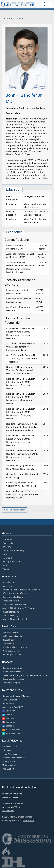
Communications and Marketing (17, 696)
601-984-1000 (27, 817)
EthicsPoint (8, 751)
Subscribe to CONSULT (13, 707)
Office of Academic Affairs (14, 593)
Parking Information (11, 562)
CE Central (7, 540)
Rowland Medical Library (13, 597)
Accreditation (8, 582)
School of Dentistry (11, 601)
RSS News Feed (11, 730)
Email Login (8, 543)
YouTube (8, 718)
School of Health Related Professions (19, 608)
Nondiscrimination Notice (14, 758)
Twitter (7, 715)
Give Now (7, 547)
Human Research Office (13, 672)
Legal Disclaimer (10, 754)
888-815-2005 (28, 821)
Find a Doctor (8, 644)
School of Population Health (15, 619)
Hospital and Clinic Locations (15, 647)
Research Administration (13, 679)
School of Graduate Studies (15, 605)
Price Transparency (11, 651)
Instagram (9, 722)
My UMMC (7, 558)
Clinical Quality (9, 640)
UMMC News (8, 704)
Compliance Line (10, 747)
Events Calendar (10, 700)
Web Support (8, 769)
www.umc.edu (8, 811)
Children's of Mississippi (13, 636)
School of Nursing (10, 616)
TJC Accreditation (10, 765)
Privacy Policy (9, 762)
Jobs (5, 554)
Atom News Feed (12, 734)
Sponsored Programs (12, 683)
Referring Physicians (12, 655)
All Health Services (11, 633)
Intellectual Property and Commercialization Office (25, 676)
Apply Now (7, 586)
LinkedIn (8, 726)
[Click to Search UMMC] (45, 4)
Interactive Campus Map (13, 551)
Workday (6, 569)
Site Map (6, 565)
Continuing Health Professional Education (21, 590)
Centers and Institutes (12, 668)
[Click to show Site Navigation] (51, 4)
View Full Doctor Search (15, 19)
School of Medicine (11, 612)
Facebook (9, 711)
